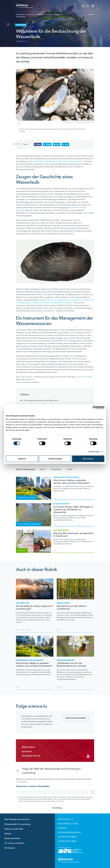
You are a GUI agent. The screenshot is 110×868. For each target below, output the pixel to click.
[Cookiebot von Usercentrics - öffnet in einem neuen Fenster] (94, 408)
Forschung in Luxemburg (43, 14)
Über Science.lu (66, 819)
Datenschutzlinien (67, 837)
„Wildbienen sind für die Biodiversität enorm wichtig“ (72, 664)
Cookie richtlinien (67, 841)
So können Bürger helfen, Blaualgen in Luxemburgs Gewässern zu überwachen (73, 509)
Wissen (8, 834)
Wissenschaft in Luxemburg (25, 14)
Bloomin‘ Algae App (61, 504)
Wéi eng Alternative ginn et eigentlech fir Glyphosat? (73, 534)
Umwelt (42, 469)
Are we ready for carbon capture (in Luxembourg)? (34, 607)
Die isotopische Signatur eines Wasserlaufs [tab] (41, 400)
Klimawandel (56, 469)
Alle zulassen (88, 459)
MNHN (59, 687)
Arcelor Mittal (25, 630)
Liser (55, 498)
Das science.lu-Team (68, 824)
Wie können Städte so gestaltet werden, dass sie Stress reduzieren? (72, 481)
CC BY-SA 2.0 (83, 377)
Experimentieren (12, 838)
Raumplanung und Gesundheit (66, 477)
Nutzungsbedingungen (69, 832)
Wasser (70, 469)
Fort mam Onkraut (61, 530)
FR (88, 6)
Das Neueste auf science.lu (17, 819)
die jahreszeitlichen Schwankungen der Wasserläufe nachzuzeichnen (55, 161)
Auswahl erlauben (55, 459)
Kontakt (62, 828)
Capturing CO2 (23, 603)
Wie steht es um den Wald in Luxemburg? (72, 607)
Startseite (90, 14)
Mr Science (10, 848)
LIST (66, 156)
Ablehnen (22, 459)
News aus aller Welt (14, 829)
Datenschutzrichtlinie (58, 801)
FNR (26, 41)
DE (83, 6)
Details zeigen (94, 452)
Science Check (63, 603)
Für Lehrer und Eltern (14, 843)
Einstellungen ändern (76, 718)
